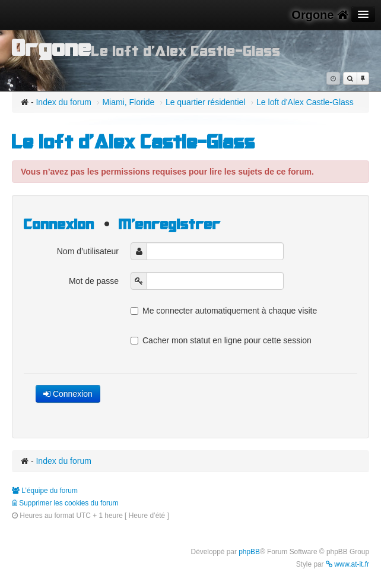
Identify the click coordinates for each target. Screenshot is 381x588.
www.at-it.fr (347, 564)
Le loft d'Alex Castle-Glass (305, 102)
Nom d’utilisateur (88, 251)
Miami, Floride (128, 102)
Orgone (320, 15)
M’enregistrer (170, 224)
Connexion (59, 224)
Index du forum (63, 102)
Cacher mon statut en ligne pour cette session (221, 340)
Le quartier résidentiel (206, 102)
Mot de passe (94, 281)
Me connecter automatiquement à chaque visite (224, 311)
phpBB (249, 552)
